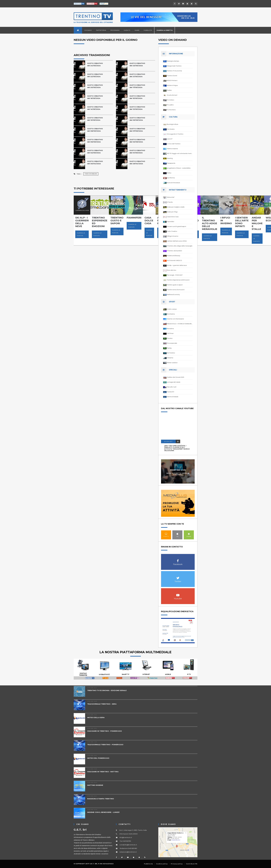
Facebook (178, 560)
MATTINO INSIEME (95, 785)
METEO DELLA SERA (96, 717)
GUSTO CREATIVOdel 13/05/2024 (137, 108)
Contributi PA (192, 864)
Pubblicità (148, 30)
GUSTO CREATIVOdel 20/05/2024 (95, 86)
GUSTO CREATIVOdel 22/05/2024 (95, 75)
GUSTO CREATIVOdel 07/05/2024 (137, 130)
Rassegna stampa (173, 61)
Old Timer (170, 333)
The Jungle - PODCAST (175, 275)
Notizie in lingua (172, 85)
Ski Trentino (171, 353)
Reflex (169, 173)
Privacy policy (177, 864)
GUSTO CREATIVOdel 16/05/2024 (95, 97)
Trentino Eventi (172, 76)
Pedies (169, 90)
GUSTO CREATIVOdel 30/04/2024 (95, 162)
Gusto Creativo (172, 231)
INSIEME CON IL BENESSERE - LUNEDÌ (103, 812)
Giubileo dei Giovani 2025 (175, 377)
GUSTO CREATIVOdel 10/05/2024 (95, 119)
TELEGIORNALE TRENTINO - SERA (102, 704)
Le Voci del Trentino (174, 144)
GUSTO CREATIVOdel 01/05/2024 (137, 152)
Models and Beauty (174, 256)
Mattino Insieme (172, 149)
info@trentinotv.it (126, 837)
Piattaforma (101, 30)
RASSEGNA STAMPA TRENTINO (101, 799)
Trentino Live (178, 470)
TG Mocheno (171, 110)
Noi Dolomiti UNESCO (174, 260)
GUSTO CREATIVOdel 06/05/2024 (95, 141)
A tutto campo (172, 309)
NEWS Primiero (172, 80)
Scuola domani (172, 95)
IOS (177, 534)
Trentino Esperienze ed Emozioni (178, 280)
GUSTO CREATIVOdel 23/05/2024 (137, 64)
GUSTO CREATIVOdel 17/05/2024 (137, 86)
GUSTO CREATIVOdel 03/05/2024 (137, 141)
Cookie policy (162, 864)
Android (189, 534)
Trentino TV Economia (174, 71)
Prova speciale (172, 343)
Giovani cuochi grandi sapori (176, 226)
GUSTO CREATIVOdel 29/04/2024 (137, 162)
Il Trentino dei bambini (174, 251)
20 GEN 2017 (168, 441)
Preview (170, 338)
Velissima (170, 358)
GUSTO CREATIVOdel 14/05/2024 (95, 108)
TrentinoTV (170, 392)
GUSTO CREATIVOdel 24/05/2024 (95, 64)
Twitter (178, 577)
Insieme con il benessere (175, 319)
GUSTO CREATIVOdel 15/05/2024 (137, 97)
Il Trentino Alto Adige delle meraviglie (180, 246)
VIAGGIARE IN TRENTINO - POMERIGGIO (105, 731)
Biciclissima (171, 314)
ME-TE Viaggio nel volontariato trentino (180, 153)
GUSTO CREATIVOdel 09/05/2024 (137, 119)
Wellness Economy (173, 294)
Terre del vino (172, 270)
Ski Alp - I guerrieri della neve (177, 265)
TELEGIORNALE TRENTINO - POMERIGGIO (105, 745)
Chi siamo (88, 30)
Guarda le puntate (81, 234)
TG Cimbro (170, 100)
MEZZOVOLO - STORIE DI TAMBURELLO (180, 324)
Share (137, 30)
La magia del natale (174, 382)
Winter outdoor (172, 363)
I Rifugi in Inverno (173, 236)
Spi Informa (171, 178)
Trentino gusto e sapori (175, 285)
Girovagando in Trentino (175, 134)
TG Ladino (170, 105)
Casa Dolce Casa (173, 217)
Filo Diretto (171, 129)
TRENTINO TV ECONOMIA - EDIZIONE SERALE (107, 690)
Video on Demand (91, 174)
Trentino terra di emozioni (176, 290)
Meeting (170, 158)
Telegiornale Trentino (174, 66)
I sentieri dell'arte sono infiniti (177, 241)
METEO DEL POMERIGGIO (98, 758)
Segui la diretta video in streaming (178, 474)
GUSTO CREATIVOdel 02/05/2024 (95, 152)
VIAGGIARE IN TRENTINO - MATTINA (103, 772)
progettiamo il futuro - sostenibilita (179, 168)
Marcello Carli (172, 387)
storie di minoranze (173, 183)
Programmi (115, 30)
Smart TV (166, 534)
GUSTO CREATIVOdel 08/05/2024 (95, 130)
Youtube (178, 594)
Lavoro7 (170, 139)
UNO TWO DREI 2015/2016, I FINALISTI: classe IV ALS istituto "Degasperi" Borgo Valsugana (177, 448)
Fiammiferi (170, 222)
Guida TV (127, 30)
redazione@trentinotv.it (128, 852)
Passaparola (171, 163)
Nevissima (170, 329)
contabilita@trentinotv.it (128, 845)
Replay (169, 348)
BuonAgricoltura (172, 124)
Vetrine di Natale (173, 397)
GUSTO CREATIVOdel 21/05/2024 (137, 75)
